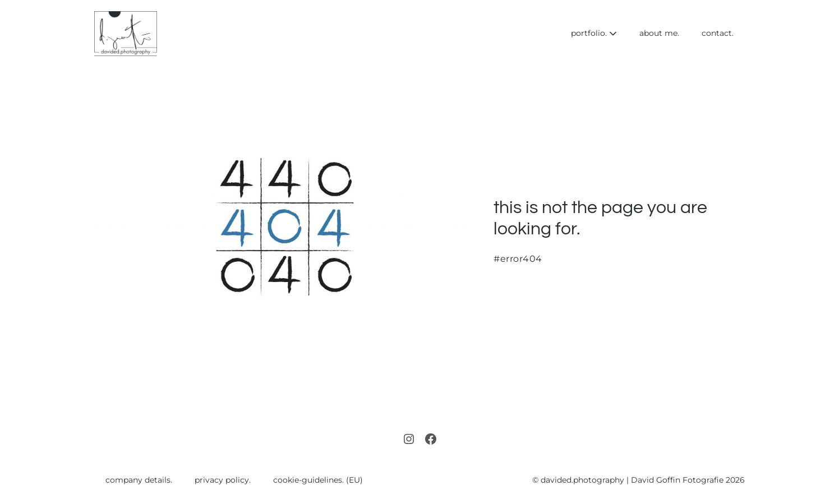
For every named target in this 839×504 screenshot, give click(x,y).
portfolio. (594, 33)
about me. (659, 33)
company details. (139, 480)
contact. (718, 33)
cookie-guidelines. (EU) (318, 480)
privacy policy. (223, 480)
